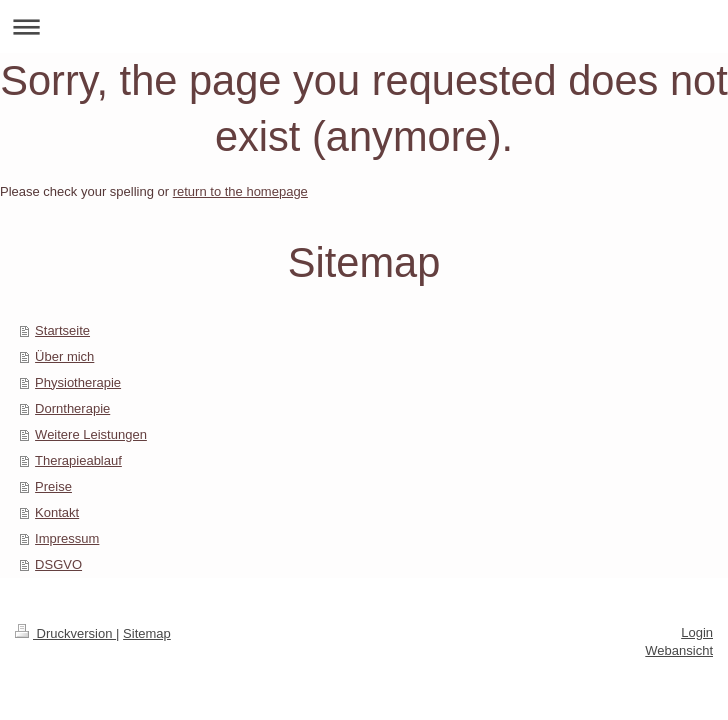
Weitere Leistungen (91, 434)
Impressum (67, 538)
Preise (53, 486)
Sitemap (147, 633)
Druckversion (65, 633)
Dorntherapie (72, 408)
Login (697, 632)
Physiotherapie (78, 382)
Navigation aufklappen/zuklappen (364, 26)
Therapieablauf (78, 460)
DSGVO (58, 564)
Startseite (62, 330)
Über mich (64, 356)
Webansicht (679, 650)
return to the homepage (240, 191)
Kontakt (57, 512)
